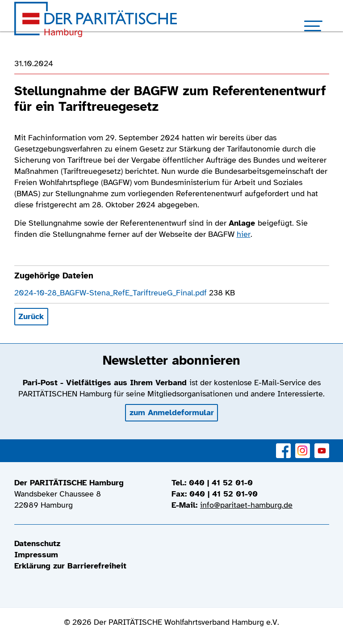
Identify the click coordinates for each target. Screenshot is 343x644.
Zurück (31, 316)
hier (244, 234)
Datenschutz (37, 543)
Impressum (36, 555)
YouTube (322, 446)
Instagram (303, 446)
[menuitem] (172, 544)
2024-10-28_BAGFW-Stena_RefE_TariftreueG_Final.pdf (112, 293)
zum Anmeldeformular (172, 412)
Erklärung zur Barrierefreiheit (70, 566)
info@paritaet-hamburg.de (246, 505)
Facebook (283, 446)
